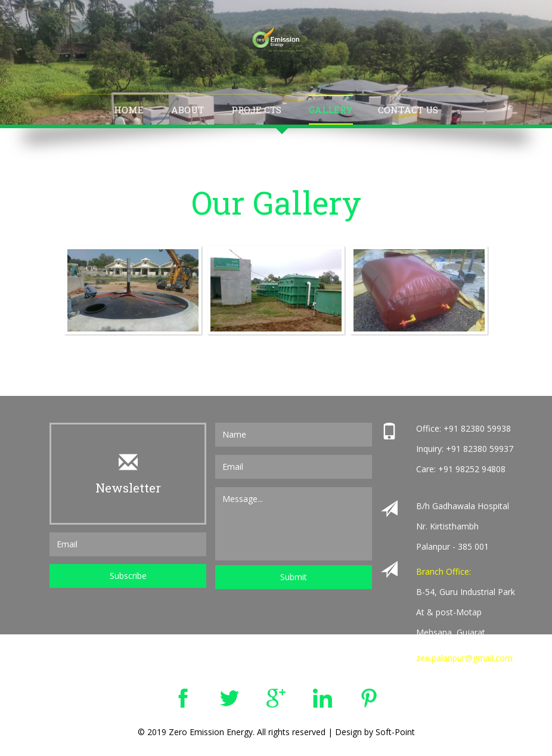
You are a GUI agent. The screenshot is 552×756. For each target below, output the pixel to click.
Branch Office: (444, 571)
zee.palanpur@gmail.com (464, 658)
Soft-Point (395, 732)
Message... (294, 524)
